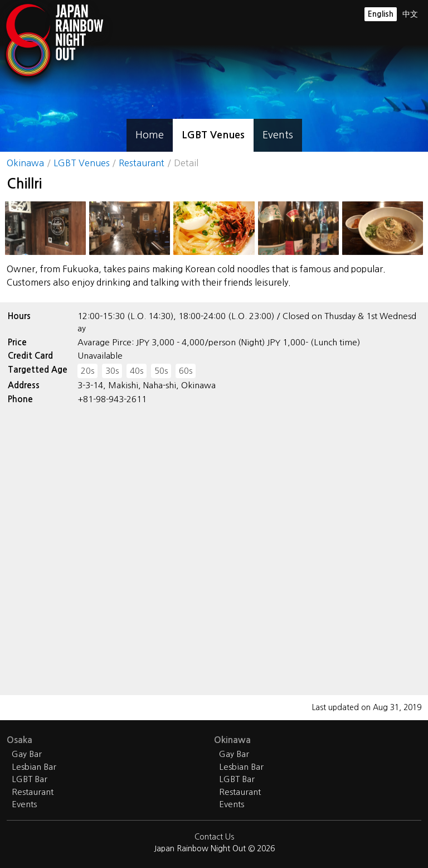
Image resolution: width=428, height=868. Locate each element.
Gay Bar (27, 754)
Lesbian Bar (34, 767)
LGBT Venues (213, 135)
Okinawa (25, 163)
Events (278, 135)
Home (150, 135)
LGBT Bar (30, 779)
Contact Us (214, 837)
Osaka (20, 740)
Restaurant (142, 163)
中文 (410, 14)
